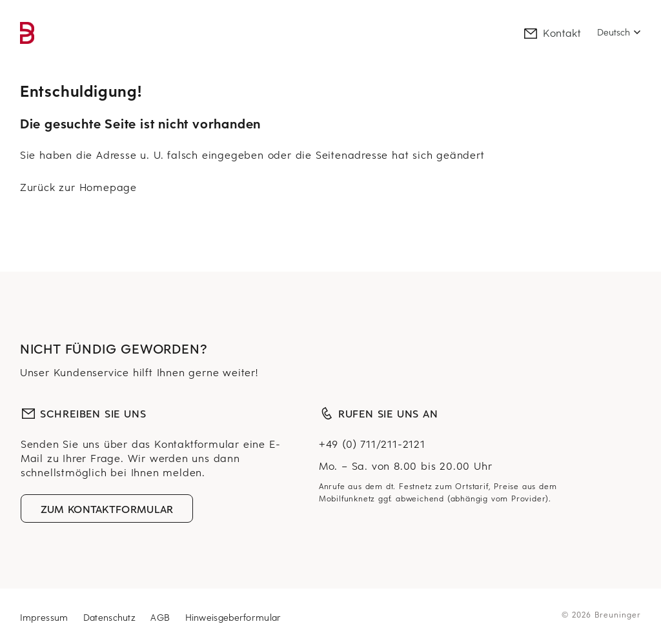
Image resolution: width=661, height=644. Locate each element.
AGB (162, 617)
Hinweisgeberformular (233, 617)
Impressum (46, 617)
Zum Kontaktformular (107, 508)
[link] (27, 33)
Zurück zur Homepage (78, 186)
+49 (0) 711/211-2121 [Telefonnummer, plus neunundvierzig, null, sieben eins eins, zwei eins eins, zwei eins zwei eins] (372, 443)
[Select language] (619, 32)
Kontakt (552, 33)
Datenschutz (111, 617)
